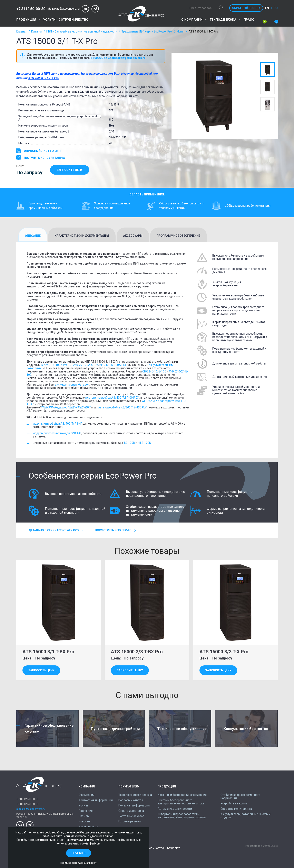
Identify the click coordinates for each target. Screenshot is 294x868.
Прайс (249, 20)
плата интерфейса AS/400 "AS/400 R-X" (122, 407)
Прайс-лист (86, 811)
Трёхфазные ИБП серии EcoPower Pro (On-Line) (153, 31)
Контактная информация (96, 800)
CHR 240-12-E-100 (154, 371)
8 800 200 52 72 (101, 58)
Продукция (26, 20)
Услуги (49, 20)
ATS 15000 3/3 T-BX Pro (138, 652)
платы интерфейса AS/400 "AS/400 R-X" (112, 398)
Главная (22, 31)
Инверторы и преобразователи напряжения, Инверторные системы (182, 816)
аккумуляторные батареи (72, 385)
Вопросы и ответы (131, 800)
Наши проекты (88, 827)
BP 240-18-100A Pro (54, 365)
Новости (84, 821)
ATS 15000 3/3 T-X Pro (225, 652)
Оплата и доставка (131, 811)
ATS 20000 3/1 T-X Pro (43, 78)
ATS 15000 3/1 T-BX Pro (50, 652)
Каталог (37, 31)
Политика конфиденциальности (79, 863)
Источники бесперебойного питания (182, 795)
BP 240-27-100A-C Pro (84, 365)
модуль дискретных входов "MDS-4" (57, 433)
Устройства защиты (234, 803)
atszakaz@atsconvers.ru (63, 9)
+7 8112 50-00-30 (31, 9)
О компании (192, 20)
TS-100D (129, 443)
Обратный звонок (246, 8)
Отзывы (84, 816)
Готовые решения (130, 821)
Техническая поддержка (135, 795)
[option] (214, 96)
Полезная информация (134, 805)
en (267, 8)
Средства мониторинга (236, 809)
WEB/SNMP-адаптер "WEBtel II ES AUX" (66, 407)
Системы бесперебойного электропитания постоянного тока (181, 802)
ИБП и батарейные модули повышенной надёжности (82, 31)
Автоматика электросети (175, 809)
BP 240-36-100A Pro (113, 365)
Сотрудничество (73, 20)
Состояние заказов (131, 816)
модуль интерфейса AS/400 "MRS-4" (57, 424)
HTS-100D (144, 443)
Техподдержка (223, 20)
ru (276, 8)
